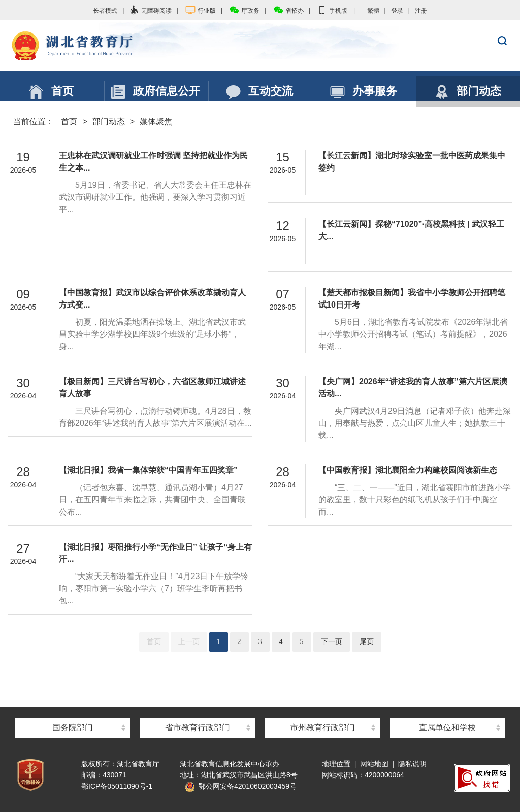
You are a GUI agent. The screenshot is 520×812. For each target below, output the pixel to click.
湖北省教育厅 (260, 46)
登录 (397, 11)
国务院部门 (73, 728)
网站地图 (374, 764)
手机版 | (336, 11)
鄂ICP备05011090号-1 (117, 786)
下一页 (332, 642)
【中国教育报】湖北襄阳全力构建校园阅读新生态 (408, 470)
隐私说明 (412, 764)
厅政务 (244, 11)
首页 (69, 122)
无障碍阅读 (150, 11)
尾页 (367, 642)
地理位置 (336, 764)
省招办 (288, 11)
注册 (421, 11)
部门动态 (109, 122)
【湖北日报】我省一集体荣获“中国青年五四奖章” (148, 470)
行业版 (201, 11)
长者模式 (105, 11)
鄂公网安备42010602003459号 (241, 786)
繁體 (373, 11)
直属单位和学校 (447, 728)
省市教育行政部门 (198, 728)
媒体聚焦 (156, 122)
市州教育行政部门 (322, 728)
